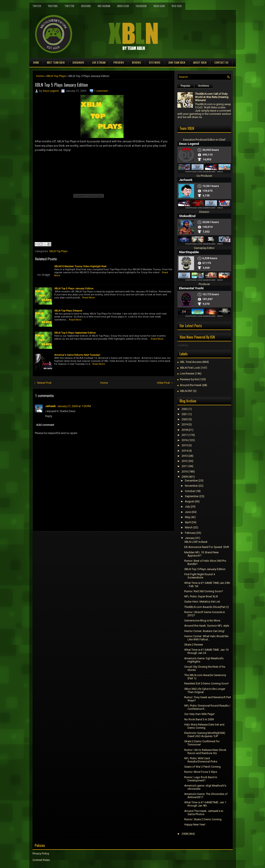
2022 (185, 409)
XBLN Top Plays (56, 76)
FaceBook (141, 6)
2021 (185, 414)
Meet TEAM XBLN (56, 62)
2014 (185, 451)
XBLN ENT (186, 391)
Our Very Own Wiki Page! (199, 714)
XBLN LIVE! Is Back (196, 542)
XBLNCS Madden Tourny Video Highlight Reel (80, 266)
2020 (185, 419)
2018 (185, 430)
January (190, 538)
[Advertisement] (83, 541)
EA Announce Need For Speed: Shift (207, 547)
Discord (86, 6)
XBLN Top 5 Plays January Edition (61, 85)
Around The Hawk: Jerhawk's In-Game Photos (204, 813)
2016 (185, 440)
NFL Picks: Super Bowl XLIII (201, 596)
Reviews (136, 62)
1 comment (101, 91)
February (190, 533)
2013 (185, 456)
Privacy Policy (41, 853)
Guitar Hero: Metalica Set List (202, 602)
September (192, 496)
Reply (49, 416)
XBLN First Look (190, 368)
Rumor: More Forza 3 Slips (201, 772)
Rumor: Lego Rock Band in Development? (201, 779)
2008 (185, 834)
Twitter (69, 6)
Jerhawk (50, 406)
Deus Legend (51, 91)
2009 (185, 477)
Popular (186, 86)
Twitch (37, 6)
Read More (88, 298)
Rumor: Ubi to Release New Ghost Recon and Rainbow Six (205, 751)
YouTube (53, 6)
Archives (204, 86)
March (189, 527)
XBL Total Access (191, 362)
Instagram (104, 6)
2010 (185, 472)
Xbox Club (123, 6)
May (188, 517)
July (187, 507)
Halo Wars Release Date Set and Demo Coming (204, 726)
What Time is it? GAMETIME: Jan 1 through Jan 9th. (205, 804)
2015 (185, 445)
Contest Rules (41, 860)
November (191, 486)
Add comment (45, 425)
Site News (155, 62)
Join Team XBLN (177, 62)
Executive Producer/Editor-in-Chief (204, 140)
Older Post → (165, 383)
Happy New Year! (195, 824)
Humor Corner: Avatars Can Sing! (204, 631)
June (188, 512)
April (188, 522)
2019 (185, 424)
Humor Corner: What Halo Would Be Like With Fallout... (206, 638)
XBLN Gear (159, 6)
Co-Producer (204, 176)
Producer (204, 284)
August (189, 501)
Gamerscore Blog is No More (202, 620)
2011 (185, 466)
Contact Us (221, 62)
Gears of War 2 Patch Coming (202, 767)
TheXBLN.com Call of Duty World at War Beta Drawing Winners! (212, 97)
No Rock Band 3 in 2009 (199, 719)
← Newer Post (43, 383)
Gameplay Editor (204, 248)
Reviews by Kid (189, 379)
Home (36, 62)
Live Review (187, 373)
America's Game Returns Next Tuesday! (77, 355)
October (190, 491)
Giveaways (78, 62)
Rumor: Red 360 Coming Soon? (204, 591)
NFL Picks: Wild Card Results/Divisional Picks (201, 760)
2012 (185, 461)
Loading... (184, 345)
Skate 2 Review (194, 645)
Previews (119, 62)
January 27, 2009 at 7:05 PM (74, 406)
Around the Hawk (191, 385)
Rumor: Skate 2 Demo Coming (203, 819)
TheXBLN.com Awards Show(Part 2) (207, 607)
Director (204, 212)
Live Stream (99, 62)
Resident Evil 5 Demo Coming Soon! (206, 683)
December (191, 481)
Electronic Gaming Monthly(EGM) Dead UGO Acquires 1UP (205, 735)
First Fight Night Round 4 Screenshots (200, 576)
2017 (185, 435)
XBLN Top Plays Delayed (68, 311)
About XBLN (200, 62)
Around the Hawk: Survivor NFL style (207, 626)
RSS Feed (177, 6)
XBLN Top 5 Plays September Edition (75, 333)
